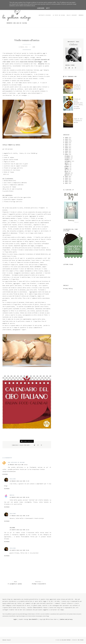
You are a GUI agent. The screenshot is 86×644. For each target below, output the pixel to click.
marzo (67, 172)
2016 (67, 155)
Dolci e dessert (72, 16)
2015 (67, 177)
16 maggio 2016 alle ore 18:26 (19, 498)
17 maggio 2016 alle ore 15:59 (19, 516)
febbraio (68, 174)
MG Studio (81, 641)
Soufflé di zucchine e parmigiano (77, 88)
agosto (67, 164)
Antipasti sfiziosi (45, 16)
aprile (67, 170)
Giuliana (13, 480)
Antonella (41, 64)
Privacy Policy (68, 289)
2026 (67, 138)
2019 (67, 150)
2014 (67, 179)
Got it (48, 8)
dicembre (68, 157)
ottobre (67, 160)
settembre (68, 162)
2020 (67, 148)
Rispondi (5, 475)
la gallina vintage (65, 641)
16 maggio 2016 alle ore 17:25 (19, 482)
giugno (67, 167)
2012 (67, 182)
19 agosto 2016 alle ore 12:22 (19, 530)
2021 (67, 147)
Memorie (81, 16)
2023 (67, 143)
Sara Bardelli (33, 620)
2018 (67, 152)
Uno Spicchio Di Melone (16, 463)
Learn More (41, 8)
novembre (68, 159)
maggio (67, 169)
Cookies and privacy (66, 620)
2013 (67, 181)
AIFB (34, 48)
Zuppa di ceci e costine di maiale (78, 121)
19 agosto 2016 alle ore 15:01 (19, 551)
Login (15, 620)
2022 (67, 145)
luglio (67, 165)
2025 (67, 140)
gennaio (67, 175)
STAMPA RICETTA (27, 442)
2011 (67, 184)
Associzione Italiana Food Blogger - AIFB (33, 62)
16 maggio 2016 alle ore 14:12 (18, 465)
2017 (67, 153)
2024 (67, 142)
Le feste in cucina (59, 16)
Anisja (12, 496)
